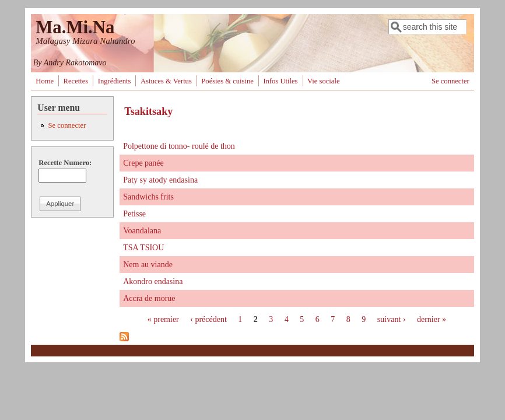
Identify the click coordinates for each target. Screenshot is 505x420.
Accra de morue (149, 298)
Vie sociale (324, 81)
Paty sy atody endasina (160, 180)
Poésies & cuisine (227, 81)
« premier (163, 319)
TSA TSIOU (143, 248)
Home (45, 81)
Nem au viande (148, 265)
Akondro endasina (153, 281)
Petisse (134, 214)
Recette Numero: (65, 163)
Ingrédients (115, 81)
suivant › (392, 319)
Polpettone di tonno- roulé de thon (179, 146)
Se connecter (450, 81)
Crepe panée (143, 163)
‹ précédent (208, 319)
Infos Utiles (280, 81)
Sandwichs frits (148, 197)
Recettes (76, 81)
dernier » (432, 319)
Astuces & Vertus (166, 81)
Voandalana (142, 231)
